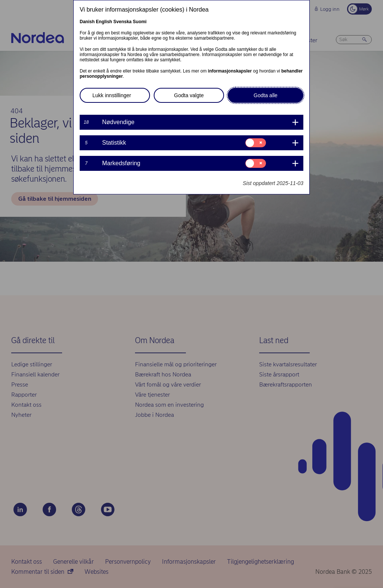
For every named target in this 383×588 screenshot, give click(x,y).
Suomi (140, 22)
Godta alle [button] (266, 95)
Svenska (122, 22)
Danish (87, 22)
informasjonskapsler (230, 71)
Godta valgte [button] (189, 95)
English (104, 22)
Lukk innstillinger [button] (112, 95)
